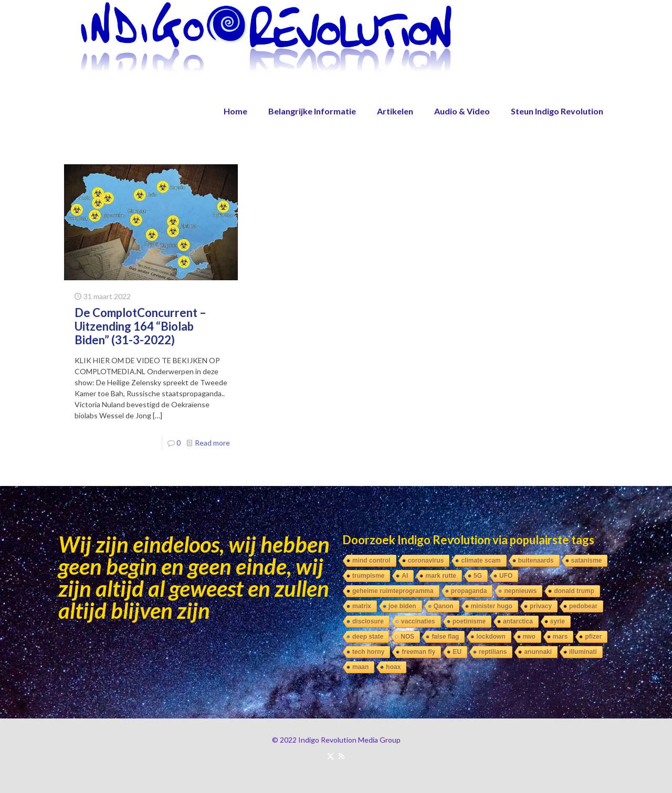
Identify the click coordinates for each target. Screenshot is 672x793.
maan (360, 667)
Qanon (444, 606)
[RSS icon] (342, 756)
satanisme (587, 561)
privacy (541, 606)
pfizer (593, 637)
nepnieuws (520, 591)
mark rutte (441, 576)
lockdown (491, 637)
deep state (368, 637)
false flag (445, 637)
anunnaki (538, 652)
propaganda (469, 591)
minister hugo (492, 606)
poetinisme (469, 621)
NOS (407, 637)
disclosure (368, 621)
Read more (212, 443)
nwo (529, 637)
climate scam (481, 561)
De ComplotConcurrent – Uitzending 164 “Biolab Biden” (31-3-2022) (140, 326)
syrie (558, 621)
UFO (506, 576)
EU (457, 652)
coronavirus (426, 561)
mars (560, 637)
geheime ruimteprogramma (393, 591)
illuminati (583, 652)
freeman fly (418, 652)
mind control (371, 561)
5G (478, 576)
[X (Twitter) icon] (330, 756)
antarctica (518, 621)
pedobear (583, 606)
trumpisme (368, 576)
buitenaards (536, 561)
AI (405, 576)
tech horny (368, 652)
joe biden (402, 606)
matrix (362, 606)
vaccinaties (418, 621)
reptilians (493, 652)
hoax (393, 667)
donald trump (574, 591)
